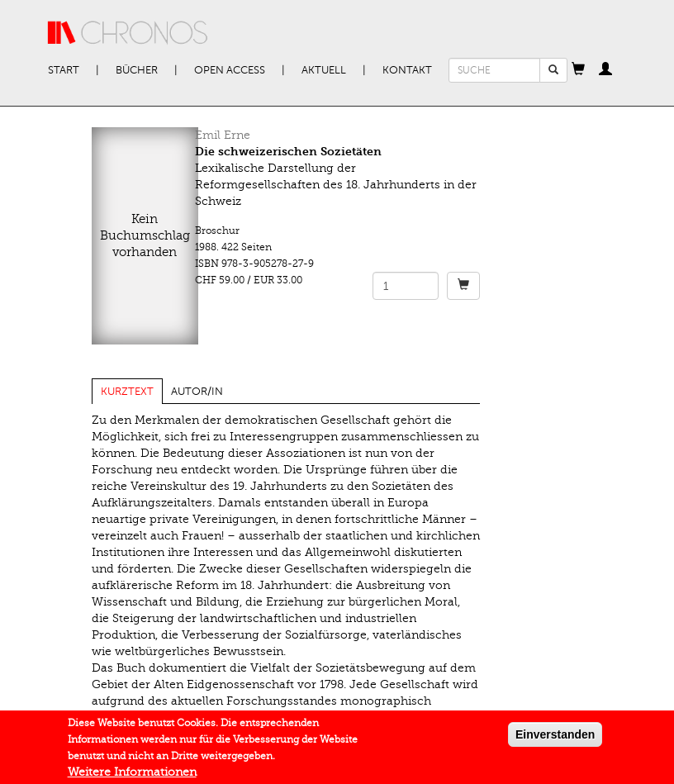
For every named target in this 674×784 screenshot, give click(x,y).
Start (64, 70)
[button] (578, 70)
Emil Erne (223, 135)
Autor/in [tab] (197, 392)
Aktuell (324, 70)
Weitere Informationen (132, 775)
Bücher (137, 70)
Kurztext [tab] (127, 392)
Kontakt (407, 70)
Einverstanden (555, 738)
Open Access (230, 70)
